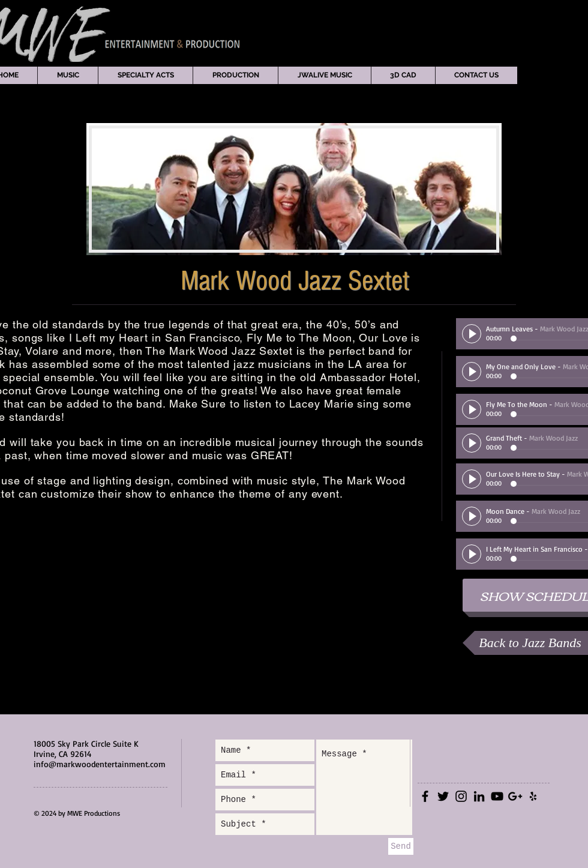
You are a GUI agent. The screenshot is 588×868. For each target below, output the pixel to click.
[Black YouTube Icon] (497, 796)
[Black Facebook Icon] (425, 796)
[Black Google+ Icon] (515, 796)
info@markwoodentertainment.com (100, 764)
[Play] (472, 334)
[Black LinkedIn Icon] (479, 796)
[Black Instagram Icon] (461, 796)
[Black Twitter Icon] (443, 796)
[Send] (401, 846)
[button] (67, 75)
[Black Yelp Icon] (533, 796)
